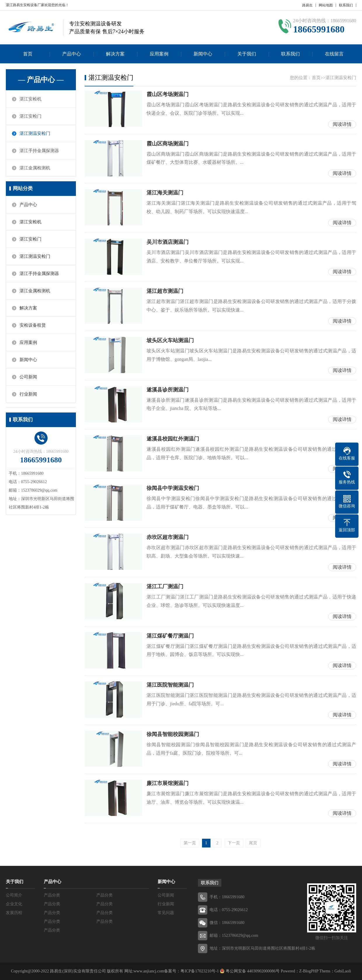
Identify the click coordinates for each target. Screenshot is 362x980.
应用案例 (159, 54)
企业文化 (14, 904)
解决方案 (115, 54)
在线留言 (334, 54)
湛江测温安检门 (35, 133)
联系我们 (346, 5)
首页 (28, 54)
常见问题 (166, 913)
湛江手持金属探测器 (39, 151)
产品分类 (52, 895)
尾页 (253, 843)
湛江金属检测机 (35, 168)
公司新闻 (28, 377)
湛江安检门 (31, 116)
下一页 (234, 843)
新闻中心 (203, 54)
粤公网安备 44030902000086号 (252, 971)
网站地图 (326, 5)
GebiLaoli (343, 971)
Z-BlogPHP (309, 971)
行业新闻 (28, 394)
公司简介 (14, 895)
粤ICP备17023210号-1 (200, 971)
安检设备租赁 (33, 325)
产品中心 (72, 54)
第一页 (190, 843)
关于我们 (247, 54)
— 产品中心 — (41, 80)
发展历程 (14, 913)
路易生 (307, 5)
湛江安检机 (31, 99)
